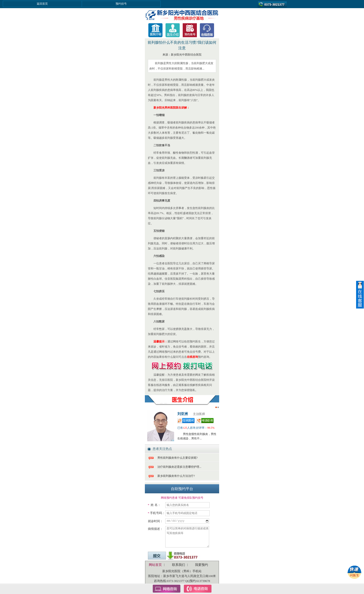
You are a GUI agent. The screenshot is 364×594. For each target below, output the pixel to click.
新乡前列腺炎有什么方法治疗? (176, 476)
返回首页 (42, 4)
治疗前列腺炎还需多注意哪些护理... (179, 467)
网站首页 (155, 565)
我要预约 (201, 565)
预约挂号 (121, 4)
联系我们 (179, 565)
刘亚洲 (183, 414)
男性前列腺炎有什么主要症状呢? (177, 458)
